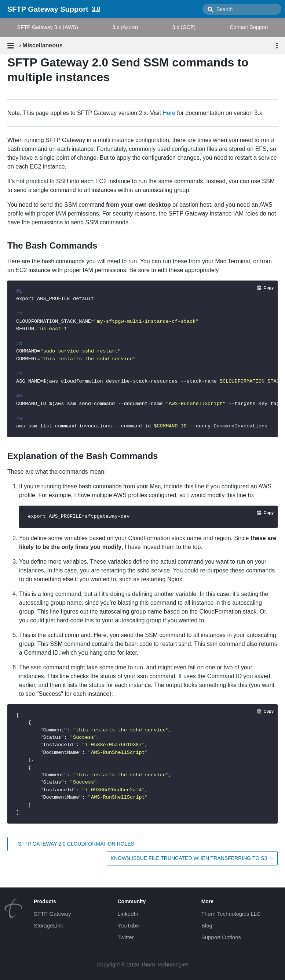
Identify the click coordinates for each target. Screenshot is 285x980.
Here (169, 113)
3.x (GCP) (184, 27)
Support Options (221, 937)
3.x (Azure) (125, 27)
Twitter (125, 937)
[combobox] (242, 9)
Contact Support (249, 27)
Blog (207, 925)
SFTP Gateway (52, 914)
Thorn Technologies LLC (231, 914)
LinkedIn (128, 914)
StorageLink (48, 925)
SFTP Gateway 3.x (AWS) (48, 27)
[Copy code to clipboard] (265, 288)
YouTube (128, 925)
